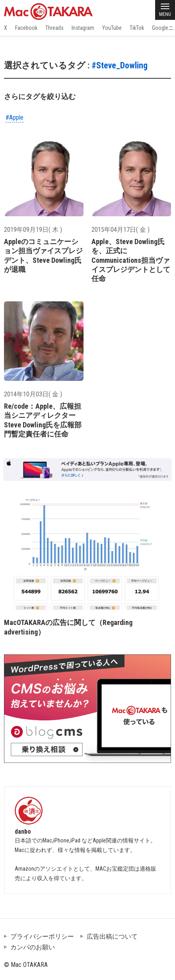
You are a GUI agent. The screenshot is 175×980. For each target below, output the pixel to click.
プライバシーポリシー (42, 936)
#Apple (15, 117)
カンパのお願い (33, 947)
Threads (54, 28)
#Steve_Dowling (120, 65)
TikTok (137, 28)
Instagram (83, 28)
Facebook (26, 28)
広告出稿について (112, 936)
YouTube (112, 28)
